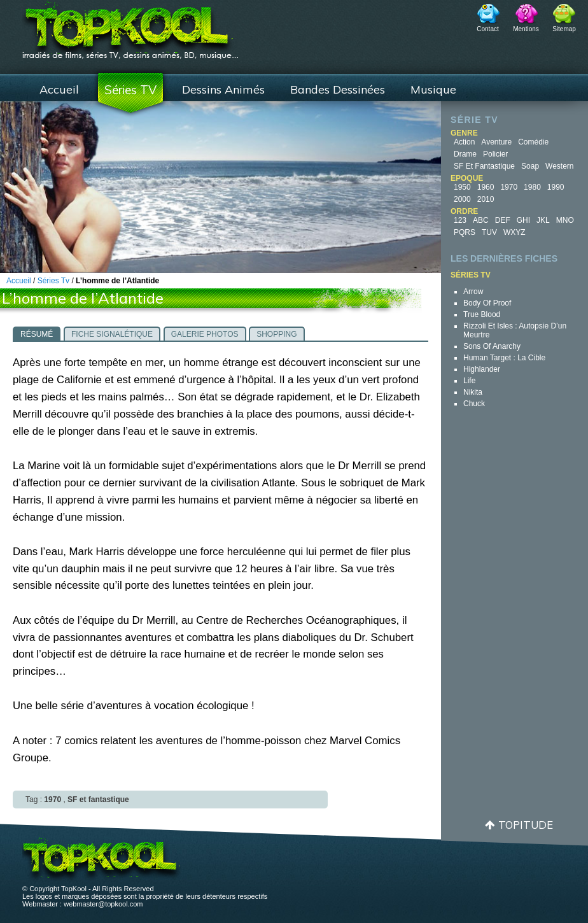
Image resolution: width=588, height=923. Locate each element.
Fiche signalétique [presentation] (112, 334)
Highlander (482, 369)
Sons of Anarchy (492, 346)
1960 (486, 187)
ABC (481, 220)
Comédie (533, 142)
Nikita (473, 392)
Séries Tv (53, 281)
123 (460, 220)
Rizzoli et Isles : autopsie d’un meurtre (515, 330)
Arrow (473, 292)
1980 (532, 187)
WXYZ (514, 232)
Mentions (526, 29)
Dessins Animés (223, 89)
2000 (462, 199)
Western (559, 166)
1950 (462, 187)
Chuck (474, 404)
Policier (495, 154)
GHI (523, 220)
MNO (565, 220)
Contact (487, 29)
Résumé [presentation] (37, 334)
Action (464, 142)
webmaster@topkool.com (103, 904)
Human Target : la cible (504, 358)
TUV (489, 232)
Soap (530, 166)
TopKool (130, 26)
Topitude (526, 825)
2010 (486, 199)
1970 (509, 187)
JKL (543, 220)
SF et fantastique (484, 166)
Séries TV (130, 90)
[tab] (37, 334)
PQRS (465, 232)
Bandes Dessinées (338, 89)
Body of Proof (487, 303)
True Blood (482, 314)
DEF (503, 220)
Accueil (59, 89)
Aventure (496, 142)
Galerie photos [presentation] (205, 334)
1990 (556, 187)
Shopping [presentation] (276, 334)
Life (469, 381)
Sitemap (564, 29)
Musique (433, 89)
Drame (465, 154)
